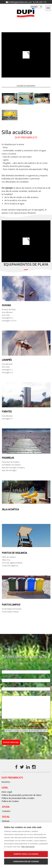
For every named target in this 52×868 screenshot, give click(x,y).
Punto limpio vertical (10, 612)
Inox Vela (6, 315)
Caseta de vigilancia (10, 566)
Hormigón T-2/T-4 (9, 321)
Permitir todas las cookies (26, 854)
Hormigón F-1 (7, 419)
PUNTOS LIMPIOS (11, 605)
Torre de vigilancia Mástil (12, 563)
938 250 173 (40, 2)
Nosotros (6, 786)
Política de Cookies (10, 805)
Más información (28, 847)
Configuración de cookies (26, 862)
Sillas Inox (6, 560)
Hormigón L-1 (7, 370)
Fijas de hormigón (9, 470)
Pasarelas (8, 458)
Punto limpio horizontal (12, 609)
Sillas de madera (9, 557)
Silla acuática (10, 509)
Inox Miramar (7, 312)
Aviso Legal (7, 796)
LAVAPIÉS (7, 360)
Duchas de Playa (9, 309)
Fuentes (7, 411)
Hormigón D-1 (8, 318)
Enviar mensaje (11, 747)
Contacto (6, 815)
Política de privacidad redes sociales (18, 802)
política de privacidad (26, 731)
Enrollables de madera (11, 465)
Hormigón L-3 (7, 372)
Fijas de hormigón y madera (13, 468)
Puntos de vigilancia (14, 553)
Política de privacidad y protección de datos (21, 799)
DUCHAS (6, 305)
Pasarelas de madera (11, 462)
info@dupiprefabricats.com (20, 2)
